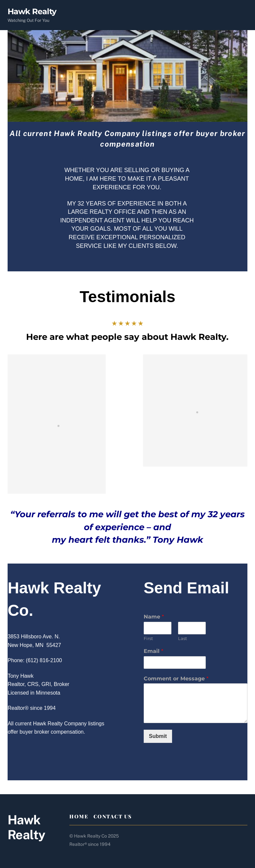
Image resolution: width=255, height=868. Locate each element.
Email (153, 651)
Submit (158, 736)
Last (182, 638)
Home (79, 816)
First (148, 638)
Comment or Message (176, 679)
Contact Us (113, 816)
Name (154, 617)
